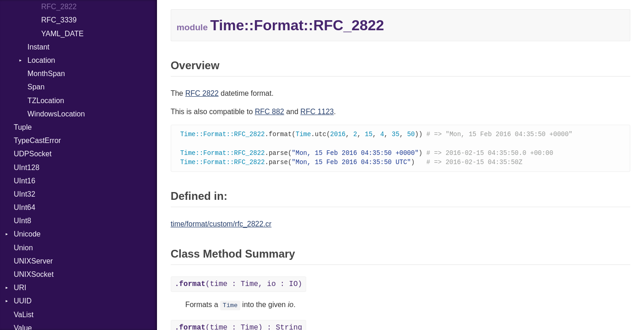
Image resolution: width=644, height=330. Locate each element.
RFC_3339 (59, 20)
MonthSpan (46, 74)
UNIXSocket (34, 274)
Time (230, 307)
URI (20, 288)
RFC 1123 (317, 112)
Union (23, 248)
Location (41, 60)
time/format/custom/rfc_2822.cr (221, 226)
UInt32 (24, 194)
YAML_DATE (62, 34)
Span (36, 87)
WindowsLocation (56, 114)
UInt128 (27, 168)
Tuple (23, 127)
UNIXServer (33, 261)
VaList (24, 315)
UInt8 (22, 221)
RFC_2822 (59, 7)
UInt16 (24, 181)
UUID (23, 301)
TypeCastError (37, 140)
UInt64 (24, 207)
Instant (38, 47)
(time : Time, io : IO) (238, 286)
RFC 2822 (202, 93)
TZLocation (46, 101)
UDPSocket (33, 154)
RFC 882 (270, 112)
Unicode (27, 234)
